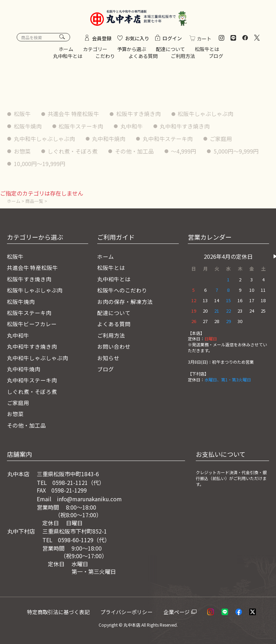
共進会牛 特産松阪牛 (74, 115)
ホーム (66, 50)
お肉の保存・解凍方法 (125, 302)
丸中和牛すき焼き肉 (185, 127)
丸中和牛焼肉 (109, 140)
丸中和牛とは (68, 57)
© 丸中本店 (129, 625)
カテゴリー (95, 50)
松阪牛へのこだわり (122, 290)
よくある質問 (143, 57)
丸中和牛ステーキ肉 (168, 140)
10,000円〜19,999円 (102, 164)
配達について (170, 50)
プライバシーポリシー (129, 612)
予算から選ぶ (132, 50)
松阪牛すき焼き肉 (139, 115)
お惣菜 (22, 152)
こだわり (105, 57)
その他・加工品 (135, 152)
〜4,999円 (184, 152)
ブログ (216, 57)
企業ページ (179, 612)
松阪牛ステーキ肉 (81, 127)
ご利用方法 (183, 57)
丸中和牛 (132, 127)
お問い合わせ (114, 347)
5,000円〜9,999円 (36, 164)
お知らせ (108, 358)
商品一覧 (34, 201)
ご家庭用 (221, 140)
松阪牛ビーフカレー (32, 324)
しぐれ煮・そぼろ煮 (73, 152)
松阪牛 (22, 115)
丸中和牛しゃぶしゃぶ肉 (44, 140)
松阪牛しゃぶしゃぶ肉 (206, 115)
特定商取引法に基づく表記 (60, 612)
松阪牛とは (207, 50)
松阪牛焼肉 (28, 127)
